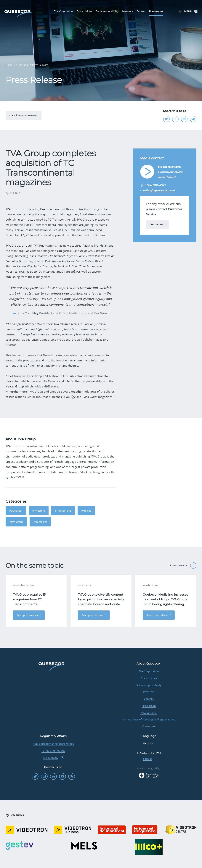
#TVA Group (16, 522)
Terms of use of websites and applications (149, 719)
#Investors (39, 511)
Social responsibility (149, 685)
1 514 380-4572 (156, 185)
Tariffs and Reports (53, 751)
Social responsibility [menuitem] (107, 11)
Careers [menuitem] (141, 11)
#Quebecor (16, 511)
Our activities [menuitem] (84, 11)
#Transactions (63, 511)
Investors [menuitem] (128, 11)
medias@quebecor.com (158, 190)
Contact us (156, 224)
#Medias (86, 511)
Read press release (28, 615)
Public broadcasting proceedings (53, 744)
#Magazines (40, 522)
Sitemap (148, 759)
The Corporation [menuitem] (63, 11)
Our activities (149, 678)
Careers (149, 699)
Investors (149, 692)
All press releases (183, 565)
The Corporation (149, 671)
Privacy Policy (149, 713)
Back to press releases (25, 115)
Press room (149, 706)
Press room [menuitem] (156, 11)
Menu (191, 11)
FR (180, 12)
